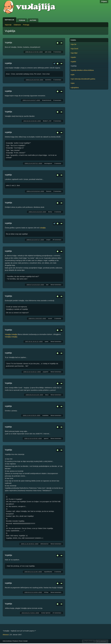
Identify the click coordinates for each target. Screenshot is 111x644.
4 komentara (57, 52)
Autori (33, 20)
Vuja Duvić (74, 49)
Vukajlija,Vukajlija (11, 334)
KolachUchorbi (47, 100)
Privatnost (15, 641)
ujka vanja (48, 52)
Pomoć (21, 641)
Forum (22, 20)
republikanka (48, 572)
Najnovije (8, 25)
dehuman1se (45, 544)
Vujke (73, 83)
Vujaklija (8, 43)
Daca (47, 395)
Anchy (50, 212)
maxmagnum (48, 163)
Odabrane (17, 25)
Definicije (10, 20)
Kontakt (25, 641)
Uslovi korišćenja (7, 641)
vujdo (73, 75)
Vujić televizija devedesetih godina (83, 79)
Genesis (49, 191)
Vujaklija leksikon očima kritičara (82, 70)
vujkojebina (75, 87)
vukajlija (43, 228)
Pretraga (26, 25)
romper (48, 240)
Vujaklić (73, 62)
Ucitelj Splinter (46, 613)
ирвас (47, 342)
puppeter (46, 372)
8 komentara (57, 100)
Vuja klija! (74, 53)
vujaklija (8, 63)
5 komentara (57, 80)
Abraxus (6, 635)
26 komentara (57, 240)
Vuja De (73, 44)
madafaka (45, 415)
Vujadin (73, 57)
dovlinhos (48, 80)
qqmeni (46, 438)
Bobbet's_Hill (47, 121)
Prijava (104, 1)
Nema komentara (56, 285)
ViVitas (46, 592)
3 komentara (57, 191)
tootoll (50, 318)
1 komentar (58, 163)
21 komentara (57, 613)
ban (47, 285)
